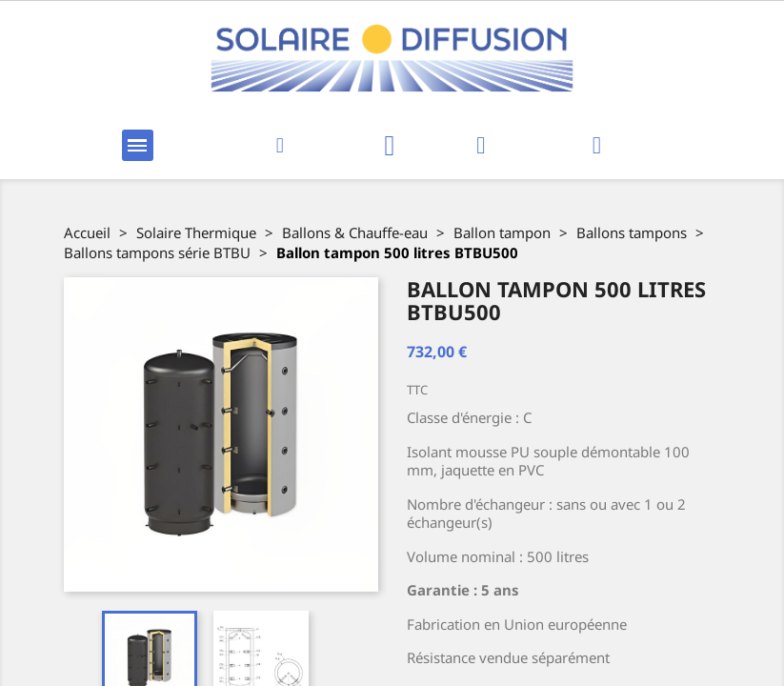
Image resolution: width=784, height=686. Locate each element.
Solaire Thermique (196, 232)
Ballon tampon (502, 232)
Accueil (87, 232)
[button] (280, 145)
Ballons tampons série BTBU (157, 252)
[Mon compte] (481, 145)
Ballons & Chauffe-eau (355, 232)
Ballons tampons (632, 232)
